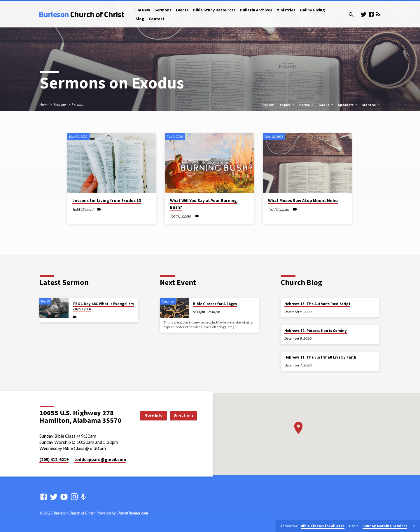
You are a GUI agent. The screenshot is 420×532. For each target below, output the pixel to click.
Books (326, 105)
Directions (182, 415)
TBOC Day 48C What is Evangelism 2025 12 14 (103, 306)
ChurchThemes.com (132, 513)
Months (371, 105)
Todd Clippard (83, 209)
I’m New (143, 10)
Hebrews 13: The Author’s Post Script (317, 304)
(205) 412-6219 (54, 459)
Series (307, 105)
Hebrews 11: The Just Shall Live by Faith (320, 357)
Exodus (77, 105)
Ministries (286, 10)
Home (44, 105)
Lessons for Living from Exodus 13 (107, 200)
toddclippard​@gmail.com (100, 459)
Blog (140, 19)
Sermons (163, 10)
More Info (150, 415)
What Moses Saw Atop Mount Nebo (303, 200)
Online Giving (312, 10)
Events (182, 10)
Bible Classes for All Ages (215, 304)
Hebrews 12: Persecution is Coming (316, 331)
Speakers (348, 105)
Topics (287, 105)
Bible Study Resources (214, 10)
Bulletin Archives (256, 10)
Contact (157, 19)
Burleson (82, 14)
